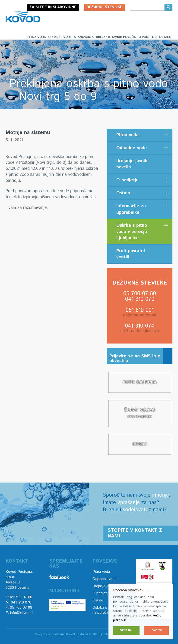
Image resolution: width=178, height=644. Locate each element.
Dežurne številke (104, 7)
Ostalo (165, 37)
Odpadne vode (60, 37)
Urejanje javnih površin (116, 37)
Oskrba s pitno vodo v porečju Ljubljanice (132, 232)
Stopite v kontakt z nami (135, 533)
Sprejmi (126, 630)
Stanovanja (84, 37)
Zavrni (157, 630)
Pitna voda (37, 37)
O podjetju (148, 37)
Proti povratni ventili (131, 254)
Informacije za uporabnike (131, 209)
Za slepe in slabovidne (53, 7)
